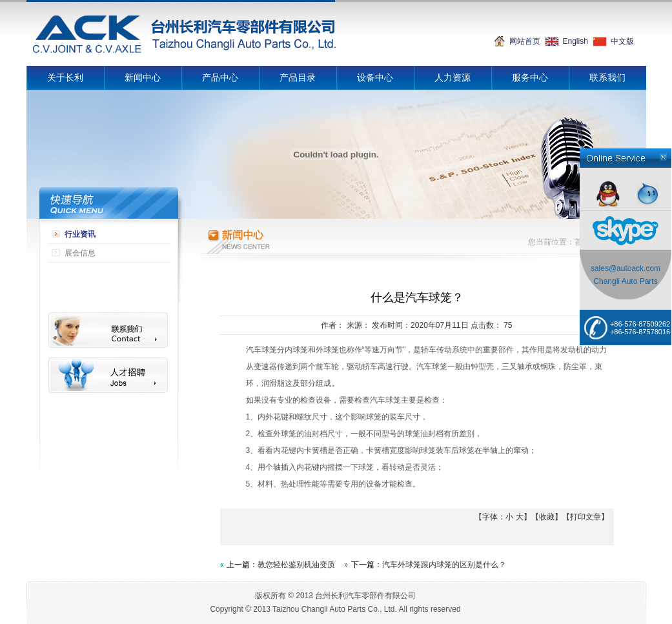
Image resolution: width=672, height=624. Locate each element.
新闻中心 (143, 77)
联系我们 (607, 77)
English (575, 41)
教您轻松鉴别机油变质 (296, 565)
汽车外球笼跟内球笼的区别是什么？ (444, 565)
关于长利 (65, 77)
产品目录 (298, 77)
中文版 (622, 41)
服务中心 (530, 77)
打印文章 (585, 517)
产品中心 (220, 77)
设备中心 (375, 77)
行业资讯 (80, 234)
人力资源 (453, 77)
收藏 (547, 517)
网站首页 (525, 41)
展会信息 (80, 253)
